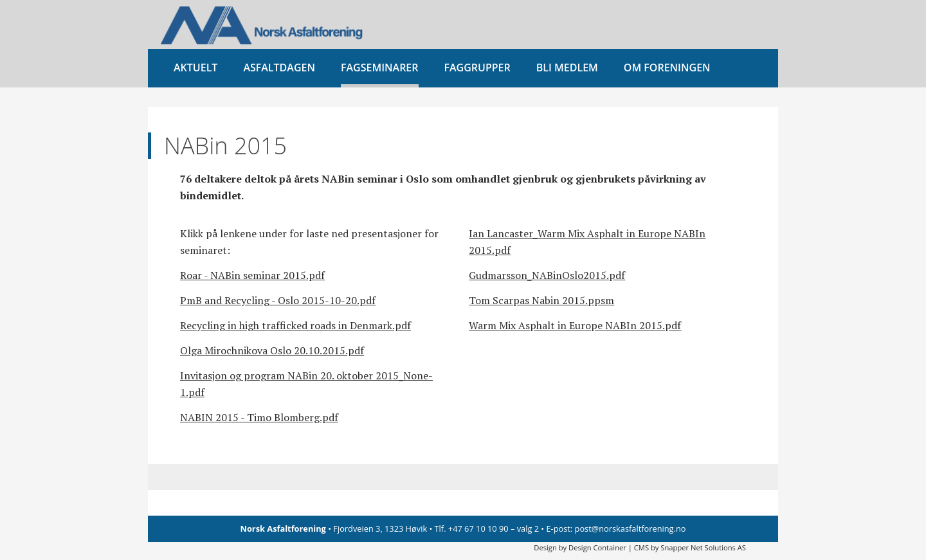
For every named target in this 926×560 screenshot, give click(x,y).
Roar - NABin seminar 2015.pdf (252, 275)
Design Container (597, 547)
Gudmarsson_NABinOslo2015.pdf (547, 275)
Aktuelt (195, 68)
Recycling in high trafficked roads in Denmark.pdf (295, 325)
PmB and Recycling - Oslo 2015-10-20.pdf (278, 300)
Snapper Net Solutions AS (703, 547)
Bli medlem (567, 68)
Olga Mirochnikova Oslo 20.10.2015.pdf (272, 350)
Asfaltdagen (279, 68)
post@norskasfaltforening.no (631, 528)
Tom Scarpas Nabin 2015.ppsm (541, 300)
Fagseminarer (380, 68)
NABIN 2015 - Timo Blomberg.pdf (259, 417)
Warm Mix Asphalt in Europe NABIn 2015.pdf (575, 325)
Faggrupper (477, 68)
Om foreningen (667, 68)
